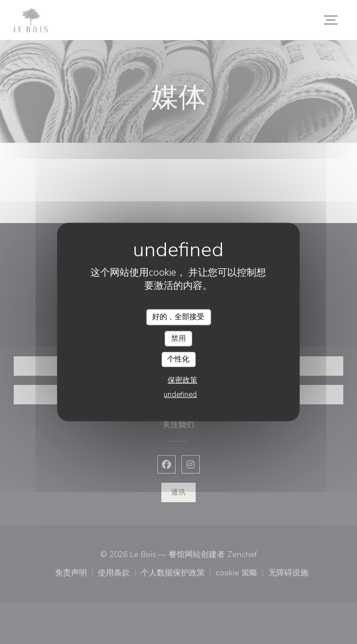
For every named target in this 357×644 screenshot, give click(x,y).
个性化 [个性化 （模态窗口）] (178, 359)
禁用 (178, 338)
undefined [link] (180, 394)
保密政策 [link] (183, 380)
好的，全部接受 (178, 317)
